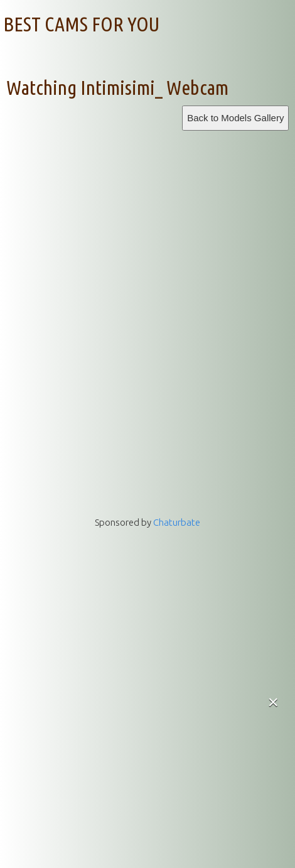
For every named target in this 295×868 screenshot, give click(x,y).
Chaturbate (177, 522)
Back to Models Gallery (235, 118)
